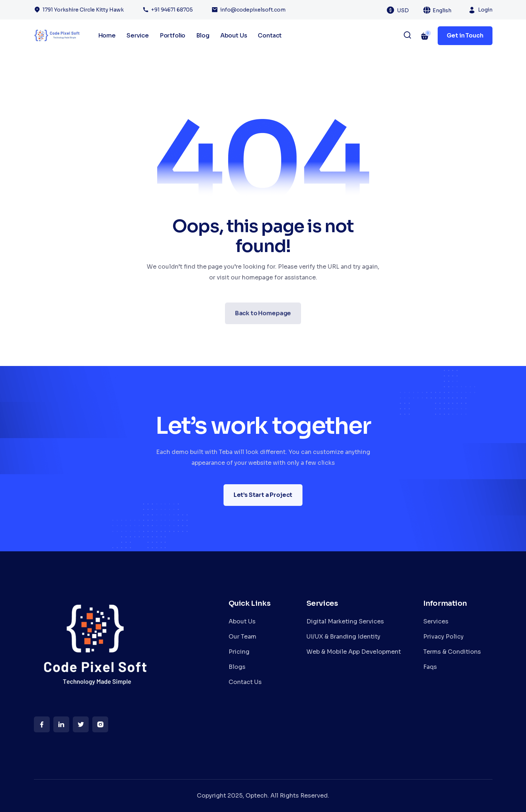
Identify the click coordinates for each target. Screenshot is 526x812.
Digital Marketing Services (345, 621)
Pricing (239, 652)
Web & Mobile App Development (354, 652)
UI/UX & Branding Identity (343, 637)
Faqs (430, 667)
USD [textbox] (403, 10)
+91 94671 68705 (172, 10)
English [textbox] (442, 10)
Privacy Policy (443, 637)
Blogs (237, 667)
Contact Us (245, 682)
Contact (270, 36)
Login (485, 10)
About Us (234, 36)
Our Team (242, 637)
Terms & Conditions (452, 652)
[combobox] (407, 10)
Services (436, 621)
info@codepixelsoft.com (253, 10)
